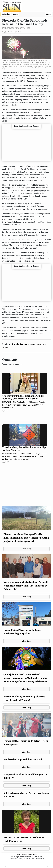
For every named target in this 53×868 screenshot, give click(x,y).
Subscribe (6, 14)
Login (15, 14)
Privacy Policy (32, 855)
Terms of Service (22, 855)
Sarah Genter (20, 345)
